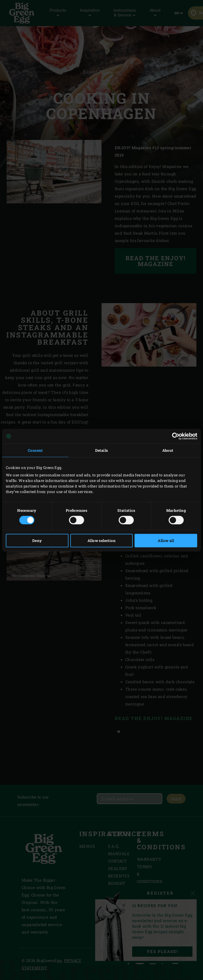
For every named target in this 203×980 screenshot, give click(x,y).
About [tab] (168, 450)
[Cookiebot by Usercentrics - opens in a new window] (174, 436)
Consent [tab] (35, 450)
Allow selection (101, 541)
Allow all (166, 541)
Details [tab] (102, 450)
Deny (37, 541)
